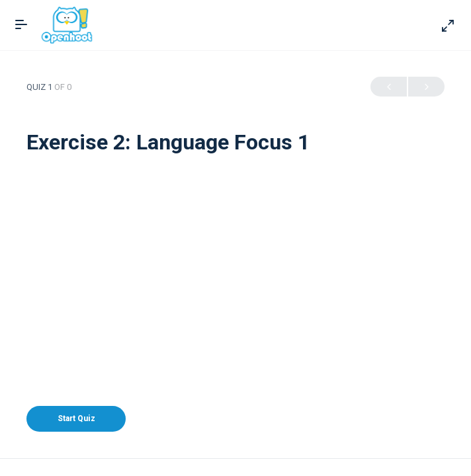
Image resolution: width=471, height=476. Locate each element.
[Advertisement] (235, 254)
